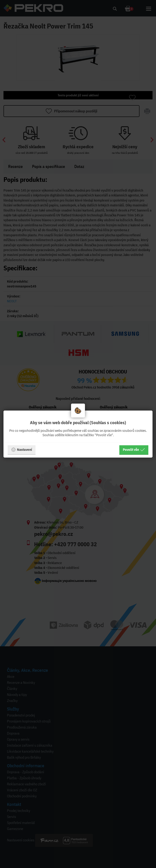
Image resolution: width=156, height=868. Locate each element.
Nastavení (22, 450)
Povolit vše (134, 450)
